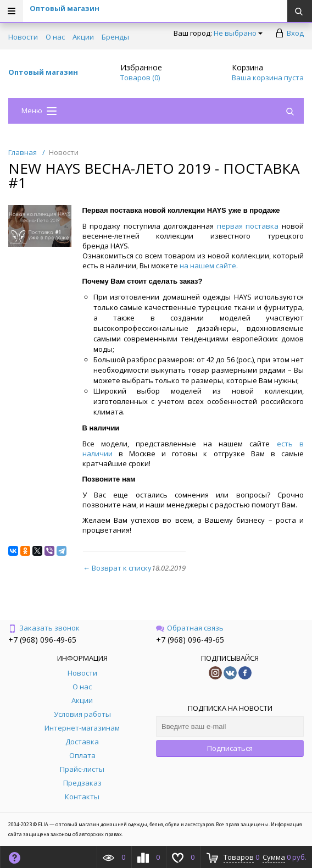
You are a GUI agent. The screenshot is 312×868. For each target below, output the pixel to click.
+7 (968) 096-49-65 (42, 640)
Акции (83, 37)
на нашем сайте (208, 266)
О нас (55, 37)
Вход (295, 33)
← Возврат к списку (117, 568)
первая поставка (248, 226)
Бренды (115, 37)
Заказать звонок (44, 628)
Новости (23, 37)
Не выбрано (238, 33)
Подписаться (230, 748)
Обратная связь (190, 628)
